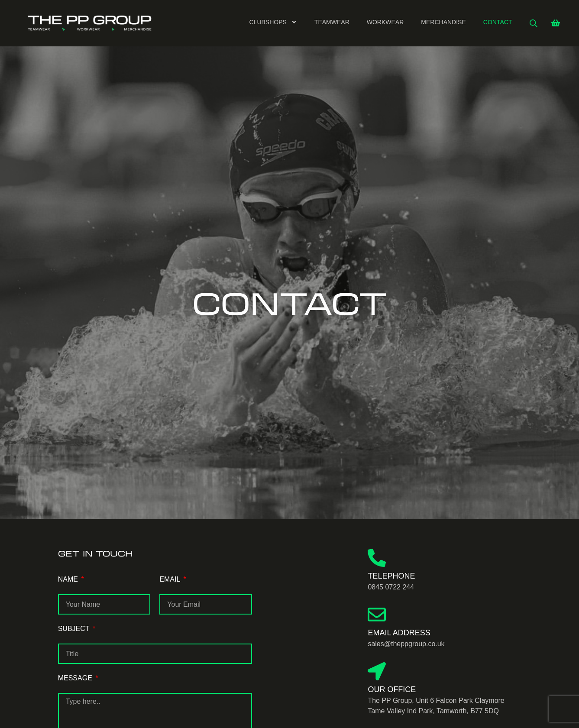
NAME (69, 579)
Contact (498, 22)
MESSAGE (76, 678)
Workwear (385, 22)
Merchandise (443, 22)
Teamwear (332, 22)
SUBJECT (75, 629)
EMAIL (171, 579)
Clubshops (273, 22)
